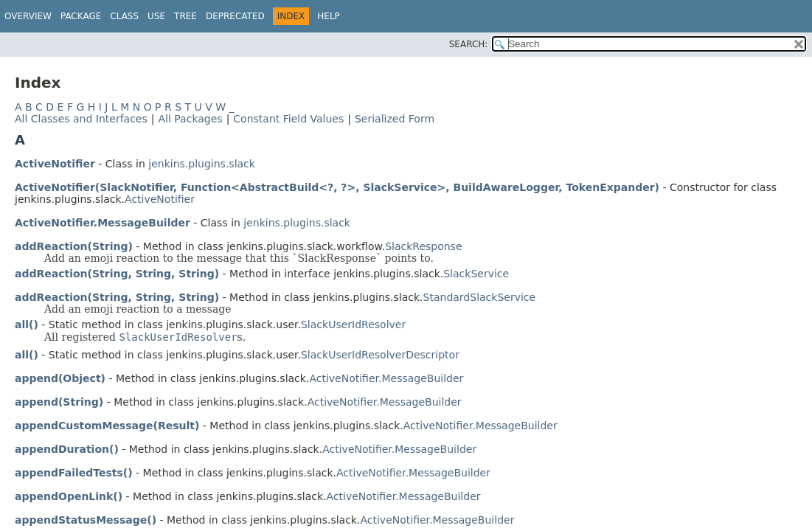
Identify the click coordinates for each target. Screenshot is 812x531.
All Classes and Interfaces (81, 119)
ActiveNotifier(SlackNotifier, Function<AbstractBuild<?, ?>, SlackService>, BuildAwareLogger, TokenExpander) (337, 187)
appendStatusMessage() (86, 520)
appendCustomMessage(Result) (107, 426)
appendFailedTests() (74, 473)
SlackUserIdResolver (353, 324)
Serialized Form (395, 119)
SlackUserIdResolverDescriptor (380, 355)
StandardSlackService (480, 297)
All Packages (190, 119)
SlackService (476, 274)
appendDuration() (67, 449)
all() (27, 324)
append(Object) (60, 378)
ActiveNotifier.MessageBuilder (103, 223)
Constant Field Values (288, 119)
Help (329, 16)
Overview (28, 16)
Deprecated (235, 16)
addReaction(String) (74, 246)
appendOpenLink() (69, 496)
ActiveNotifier (55, 164)
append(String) (59, 402)
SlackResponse (423, 246)
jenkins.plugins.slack (202, 164)
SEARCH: (469, 44)
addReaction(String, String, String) (117, 274)
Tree (185, 16)
